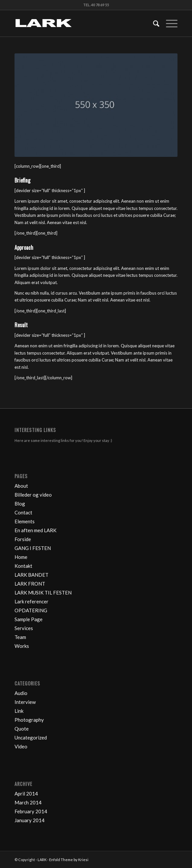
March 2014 (28, 802)
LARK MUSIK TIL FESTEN (43, 593)
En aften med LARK (35, 530)
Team (20, 637)
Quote (22, 729)
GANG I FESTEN (33, 548)
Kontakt (23, 566)
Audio (21, 693)
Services (24, 628)
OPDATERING (31, 610)
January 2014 (30, 820)
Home (21, 557)
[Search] (153, 23)
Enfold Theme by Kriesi (69, 860)
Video (21, 746)
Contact (23, 512)
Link (19, 711)
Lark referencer (32, 601)
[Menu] (168, 23)
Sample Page (29, 619)
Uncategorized (31, 738)
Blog (20, 504)
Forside (23, 539)
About (21, 486)
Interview (25, 702)
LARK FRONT (30, 584)
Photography (29, 720)
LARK (42, 860)
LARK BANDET (32, 575)
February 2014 (31, 811)
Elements (25, 521)
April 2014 (26, 794)
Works (22, 646)
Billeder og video (33, 495)
